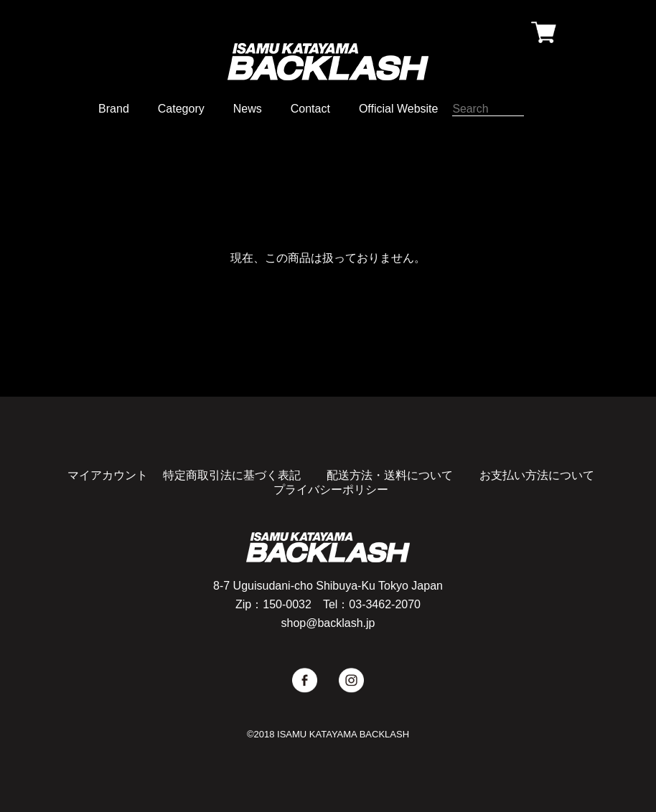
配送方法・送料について (390, 475)
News (248, 109)
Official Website (399, 109)
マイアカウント (108, 475)
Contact (310, 109)
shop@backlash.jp (328, 623)
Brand (114, 109)
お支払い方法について (537, 475)
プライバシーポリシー (331, 490)
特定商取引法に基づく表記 (232, 475)
